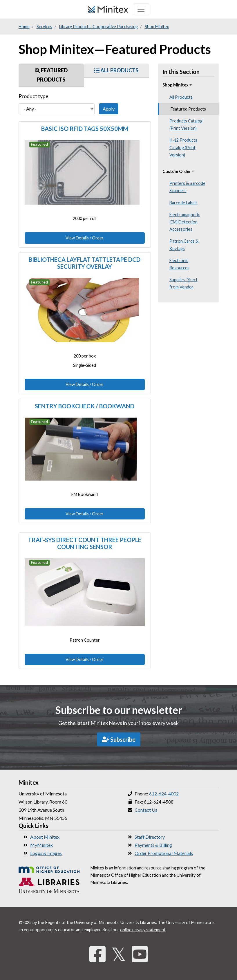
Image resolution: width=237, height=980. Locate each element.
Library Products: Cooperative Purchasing (98, 27)
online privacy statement (143, 930)
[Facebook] (97, 954)
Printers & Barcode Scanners (187, 187)
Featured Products (51, 75)
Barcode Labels (183, 203)
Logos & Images (46, 853)
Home (24, 27)
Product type (34, 96)
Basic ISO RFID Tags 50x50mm (85, 129)
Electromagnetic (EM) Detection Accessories (185, 222)
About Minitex (45, 837)
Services (44, 27)
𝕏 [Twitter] (119, 954)
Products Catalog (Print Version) (186, 124)
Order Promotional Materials (164, 853)
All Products (116, 70)
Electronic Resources (179, 264)
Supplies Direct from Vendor (183, 283)
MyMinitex (41, 845)
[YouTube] (140, 954)
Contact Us (146, 810)
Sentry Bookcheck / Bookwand (85, 406)
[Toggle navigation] (141, 9)
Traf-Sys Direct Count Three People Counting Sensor (85, 543)
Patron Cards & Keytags (184, 245)
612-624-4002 (164, 794)
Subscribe (119, 739)
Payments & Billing (153, 845)
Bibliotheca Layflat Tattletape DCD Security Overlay (85, 263)
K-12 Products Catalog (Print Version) (183, 147)
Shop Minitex (157, 27)
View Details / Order (85, 238)
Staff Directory (150, 837)
